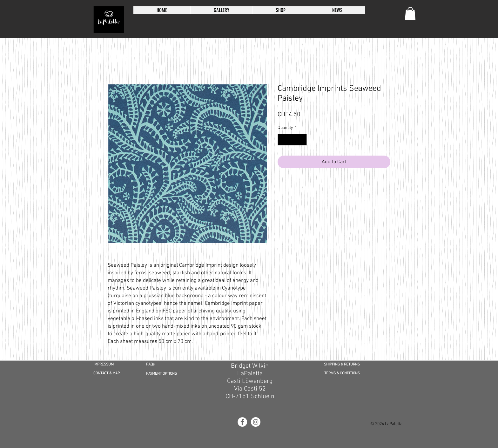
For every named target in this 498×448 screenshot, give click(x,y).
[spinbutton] (292, 140)
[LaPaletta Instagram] (256, 422)
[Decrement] (283, 140)
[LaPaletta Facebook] (242, 422)
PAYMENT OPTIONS (162, 374)
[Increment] (302, 140)
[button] (410, 14)
